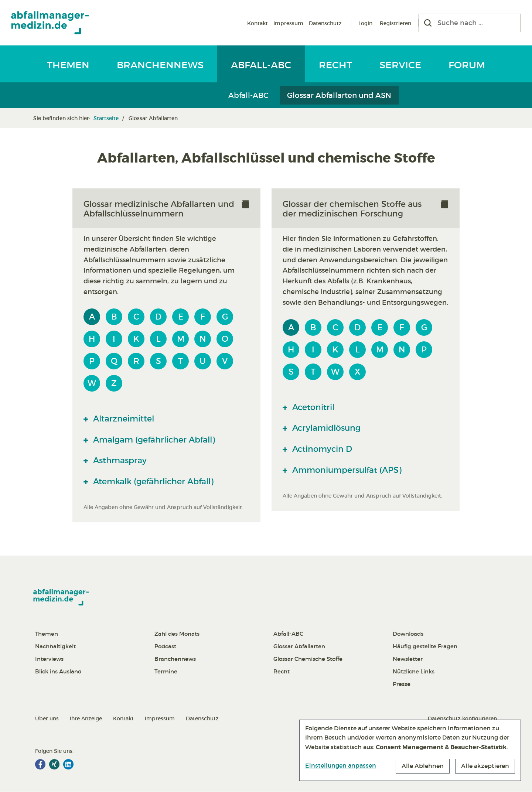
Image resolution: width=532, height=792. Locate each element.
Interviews (49, 659)
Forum (467, 65)
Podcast (165, 647)
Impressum (288, 23)
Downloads (408, 634)
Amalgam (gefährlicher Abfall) (156, 440)
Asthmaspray (120, 461)
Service (400, 65)
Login (365, 23)
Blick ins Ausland (58, 672)
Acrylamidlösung (327, 428)
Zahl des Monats (177, 634)
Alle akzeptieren (485, 766)
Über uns (47, 719)
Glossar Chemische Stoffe (308, 659)
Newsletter (408, 659)
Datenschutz (325, 23)
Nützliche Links (414, 672)
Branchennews (160, 65)
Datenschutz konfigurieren (462, 719)
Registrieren (395, 23)
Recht (335, 65)
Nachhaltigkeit (55, 647)
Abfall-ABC (261, 65)
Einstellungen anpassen (341, 765)
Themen (68, 65)
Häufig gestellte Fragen (425, 647)
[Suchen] (428, 23)
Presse (402, 684)
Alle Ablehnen (423, 766)
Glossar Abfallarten (299, 647)
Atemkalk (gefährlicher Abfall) (155, 482)
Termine (166, 672)
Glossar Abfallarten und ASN (339, 95)
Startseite (106, 118)
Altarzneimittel (124, 419)
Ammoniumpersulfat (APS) (348, 470)
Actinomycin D (322, 449)
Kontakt (258, 23)
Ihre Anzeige (86, 719)
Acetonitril (313, 407)
